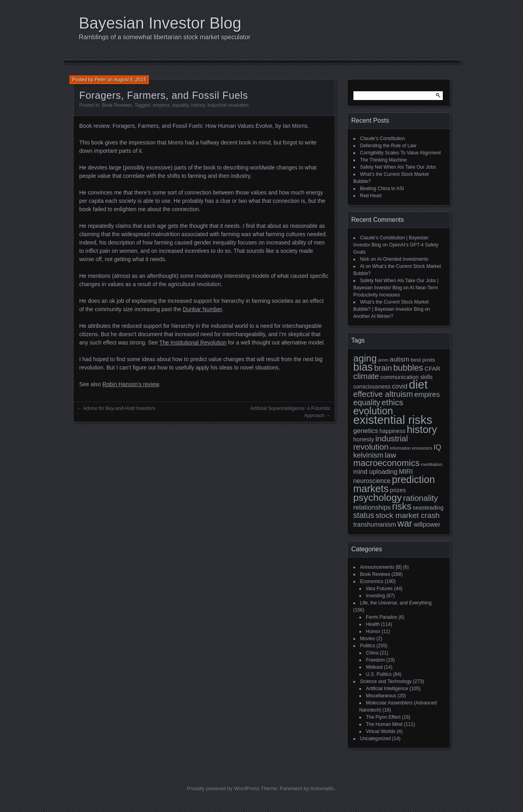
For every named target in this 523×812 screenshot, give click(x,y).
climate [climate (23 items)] (366, 376)
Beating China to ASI (382, 189)
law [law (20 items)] (391, 455)
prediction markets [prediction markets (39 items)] (394, 484)
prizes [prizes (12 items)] (398, 490)
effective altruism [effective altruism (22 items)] (383, 394)
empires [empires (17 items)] (427, 394)
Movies (368, 639)
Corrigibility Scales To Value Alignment (401, 153)
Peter (100, 80)
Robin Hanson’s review (131, 384)
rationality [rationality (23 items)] (421, 498)
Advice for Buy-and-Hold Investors (119, 408)
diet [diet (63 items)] (418, 384)
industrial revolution (228, 105)
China (372, 653)
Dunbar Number (202, 309)
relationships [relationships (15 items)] (372, 507)
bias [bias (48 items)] (363, 367)
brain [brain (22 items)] (383, 368)
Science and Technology (386, 681)
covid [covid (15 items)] (400, 386)
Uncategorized (375, 739)
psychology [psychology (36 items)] (378, 497)
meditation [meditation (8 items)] (432, 464)
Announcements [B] (381, 567)
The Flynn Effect (383, 717)
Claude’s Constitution (383, 139)
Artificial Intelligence (387, 689)
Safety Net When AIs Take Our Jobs (398, 167)
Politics (368, 646)
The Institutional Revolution (193, 343)
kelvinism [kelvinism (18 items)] (369, 455)
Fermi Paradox (382, 617)
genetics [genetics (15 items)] (366, 431)
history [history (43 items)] (422, 429)
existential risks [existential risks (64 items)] (393, 420)
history (198, 105)
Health (373, 624)
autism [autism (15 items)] (399, 359)
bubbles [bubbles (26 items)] (408, 368)
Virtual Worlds (381, 731)
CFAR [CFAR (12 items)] (432, 368)
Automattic (322, 788)
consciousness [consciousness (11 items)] (372, 387)
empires (161, 105)
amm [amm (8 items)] (383, 360)
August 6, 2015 (130, 80)
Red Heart (371, 196)
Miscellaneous (381, 696)
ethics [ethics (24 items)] (393, 402)
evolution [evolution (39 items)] (373, 411)
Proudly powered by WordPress (223, 788)
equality (180, 105)
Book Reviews (117, 105)
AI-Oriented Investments (402, 259)
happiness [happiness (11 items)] (392, 431)
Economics (372, 581)
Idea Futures (379, 589)
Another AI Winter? (373, 316)
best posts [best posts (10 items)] (423, 360)
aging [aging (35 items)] (365, 358)
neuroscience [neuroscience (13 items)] (372, 481)
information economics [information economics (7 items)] (411, 448)
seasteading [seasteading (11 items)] (428, 508)
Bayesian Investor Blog (160, 23)
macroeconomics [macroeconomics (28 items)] (387, 463)
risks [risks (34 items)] (402, 506)
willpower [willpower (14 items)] (427, 524)
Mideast (374, 667)
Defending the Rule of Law (388, 146)
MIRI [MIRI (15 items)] (406, 472)
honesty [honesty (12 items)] (364, 439)
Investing (376, 596)
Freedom (376, 660)
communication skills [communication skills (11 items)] (407, 377)
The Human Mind (384, 724)
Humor (373, 631)
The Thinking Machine (384, 160)
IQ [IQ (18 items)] (437, 447)
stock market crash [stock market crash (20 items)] (407, 515)
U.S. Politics (379, 674)
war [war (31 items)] (405, 523)
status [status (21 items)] (364, 515)
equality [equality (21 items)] (367, 402)
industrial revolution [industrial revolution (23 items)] (381, 443)
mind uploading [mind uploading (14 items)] (375, 471)
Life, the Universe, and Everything (396, 603)
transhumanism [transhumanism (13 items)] (375, 524)
